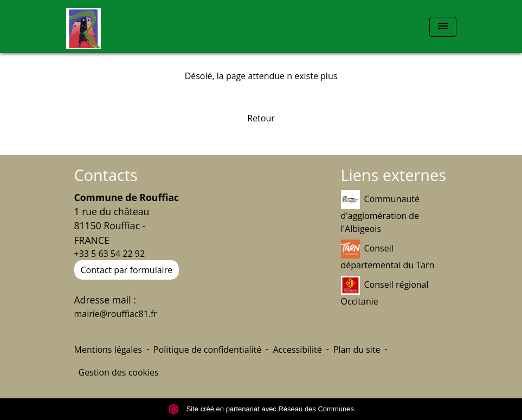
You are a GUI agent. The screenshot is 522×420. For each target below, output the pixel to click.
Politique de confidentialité (207, 350)
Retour (261, 118)
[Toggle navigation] (443, 27)
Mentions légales (108, 350)
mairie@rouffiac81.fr (116, 314)
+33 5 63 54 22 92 (110, 254)
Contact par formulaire (127, 270)
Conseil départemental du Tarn (388, 255)
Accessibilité (297, 350)
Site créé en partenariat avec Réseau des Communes (261, 409)
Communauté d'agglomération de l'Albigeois (380, 212)
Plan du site (357, 350)
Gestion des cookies (119, 372)
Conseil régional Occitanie (385, 292)
